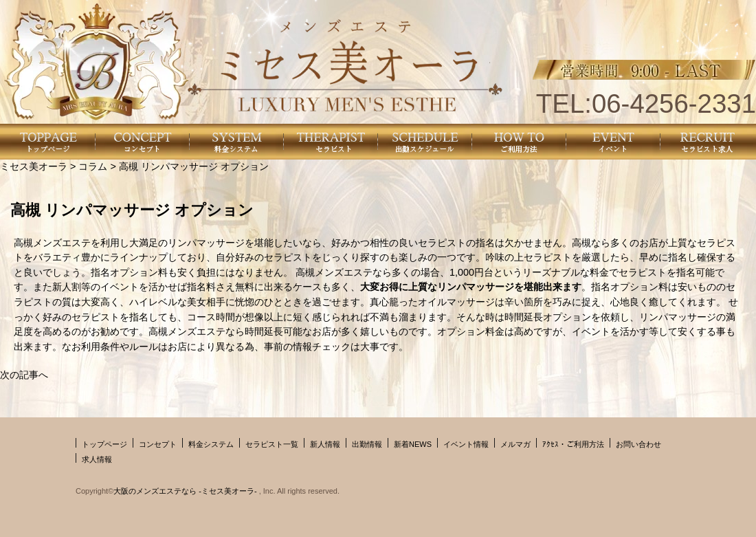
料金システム (211, 444)
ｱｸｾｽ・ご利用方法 (573, 444)
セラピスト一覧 (272, 444)
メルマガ (515, 444)
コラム (93, 166)
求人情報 (97, 459)
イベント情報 (466, 444)
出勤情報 (367, 444)
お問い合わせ (638, 444)
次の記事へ (24, 375)
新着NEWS (413, 444)
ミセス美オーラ (34, 166)
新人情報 (325, 444)
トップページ (104, 444)
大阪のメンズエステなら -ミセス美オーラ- (186, 491)
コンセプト (158, 444)
